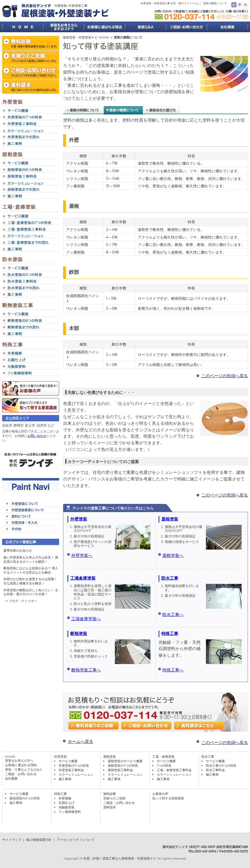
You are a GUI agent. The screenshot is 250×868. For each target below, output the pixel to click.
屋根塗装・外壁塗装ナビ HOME (86, 37)
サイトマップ (12, 840)
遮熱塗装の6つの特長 (25, 798)
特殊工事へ (173, 670)
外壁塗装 (79, 519)
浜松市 (7, 425)
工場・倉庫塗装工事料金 (174, 770)
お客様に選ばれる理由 (21, 765)
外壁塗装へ (82, 555)
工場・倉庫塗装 (163, 757)
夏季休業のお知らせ (18, 550)
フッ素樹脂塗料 (70, 812)
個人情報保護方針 (39, 840)
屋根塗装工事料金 (120, 770)
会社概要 (11, 778)
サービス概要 (68, 761)
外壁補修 (65, 798)
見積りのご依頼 (114, 798)
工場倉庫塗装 (83, 578)
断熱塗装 (79, 634)
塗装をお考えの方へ (19, 760)
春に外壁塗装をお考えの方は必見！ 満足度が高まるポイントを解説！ (31, 559)
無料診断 (110, 794)
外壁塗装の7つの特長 (74, 766)
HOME (10, 757)
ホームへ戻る (81, 741)
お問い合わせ (37, 436)
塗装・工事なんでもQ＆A (23, 769)
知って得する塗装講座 (168, 798)
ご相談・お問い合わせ (21, 774)
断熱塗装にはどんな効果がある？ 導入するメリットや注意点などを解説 (31, 570)
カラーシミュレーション (76, 774)
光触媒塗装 (67, 807)
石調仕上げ (67, 803)
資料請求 (110, 807)
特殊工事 (170, 634)
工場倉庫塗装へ (86, 619)
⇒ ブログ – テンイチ (19, 601)
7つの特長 (164, 766)
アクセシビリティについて (76, 840)
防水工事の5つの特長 (221, 766)
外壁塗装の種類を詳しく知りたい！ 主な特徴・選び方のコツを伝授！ (31, 592)
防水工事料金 (215, 770)
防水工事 (170, 578)
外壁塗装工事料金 (71, 770)
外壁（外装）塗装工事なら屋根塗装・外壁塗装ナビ (120, 858)
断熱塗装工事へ (86, 670)
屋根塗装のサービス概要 (125, 761)
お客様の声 (160, 794)
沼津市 (42, 425)
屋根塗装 (170, 519)
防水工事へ (173, 615)
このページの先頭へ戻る (225, 376)
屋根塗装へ (173, 555)
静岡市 (19, 425)
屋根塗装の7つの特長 (123, 766)
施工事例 (65, 779)
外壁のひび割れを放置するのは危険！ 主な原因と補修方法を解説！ (30, 581)
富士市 (30, 425)
